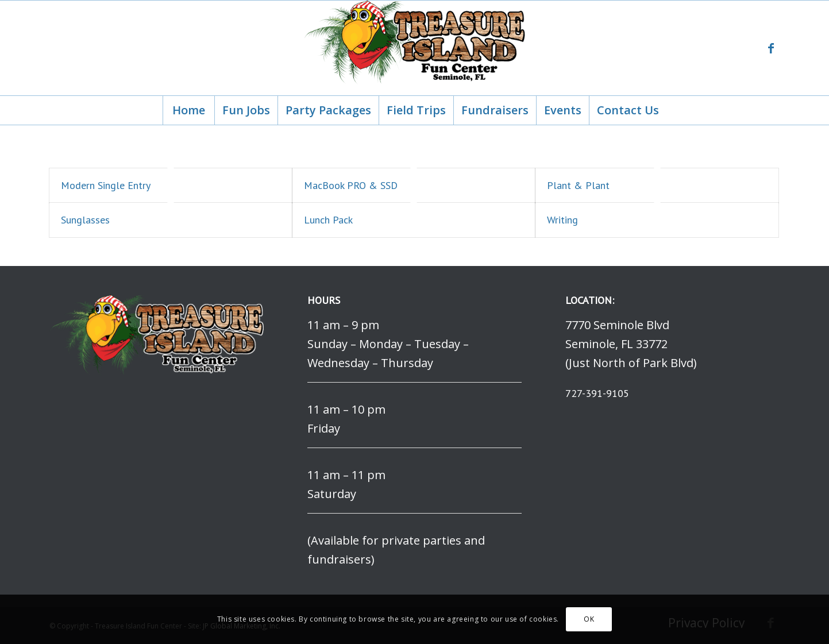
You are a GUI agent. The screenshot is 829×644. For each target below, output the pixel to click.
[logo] (415, 48)
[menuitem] (188, 110)
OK (589, 619)
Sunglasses (85, 220)
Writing (562, 220)
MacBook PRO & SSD (351, 185)
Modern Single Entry (106, 185)
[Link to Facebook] (771, 48)
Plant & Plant (578, 185)
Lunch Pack (328, 220)
